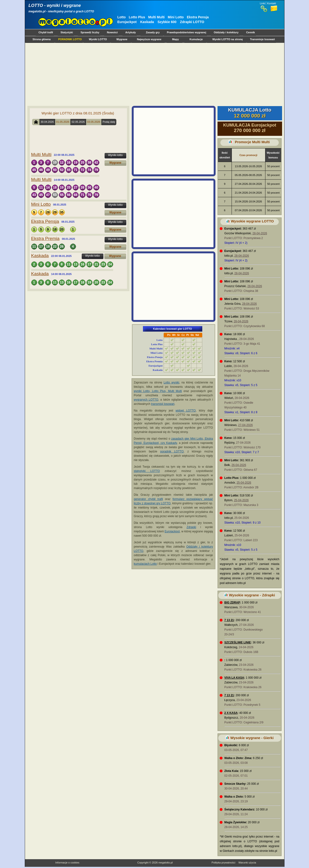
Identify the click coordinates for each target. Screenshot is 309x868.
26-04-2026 (239, 465)
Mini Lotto (176, 17)
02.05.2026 (78, 122)
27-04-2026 (246, 425)
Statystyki (67, 32)
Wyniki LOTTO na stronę (228, 39)
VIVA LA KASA (234, 678)
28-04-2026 (260, 233)
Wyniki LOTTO (98, 39)
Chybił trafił (46, 32)
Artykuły (131, 32)
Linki (263, 3)
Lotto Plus (137, 17)
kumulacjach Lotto (145, 564)
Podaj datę (109, 122)
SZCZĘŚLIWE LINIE (238, 642)
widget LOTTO (186, 411)
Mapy (175, 39)
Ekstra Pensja (198, 17)
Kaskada (147, 22)
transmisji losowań (163, 404)
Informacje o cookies (67, 863)
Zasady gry (153, 32)
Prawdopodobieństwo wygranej (186, 32)
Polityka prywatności (223, 863)
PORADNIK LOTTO (70, 39)
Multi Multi (156, 17)
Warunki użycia (247, 863)
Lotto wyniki (172, 383)
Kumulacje (196, 39)
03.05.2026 (94, 122)
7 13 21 (229, 620)
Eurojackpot (127, 22)
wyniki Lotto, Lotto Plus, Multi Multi (158, 391)
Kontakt (271, 3)
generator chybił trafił (148, 499)
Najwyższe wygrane (149, 39)
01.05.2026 (63, 122)
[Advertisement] (154, 74)
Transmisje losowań (262, 39)
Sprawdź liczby (90, 32)
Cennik (251, 32)
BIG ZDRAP (232, 603)
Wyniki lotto (115, 155)
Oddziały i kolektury (226, 32)
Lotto (122, 17)
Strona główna (42, 39)
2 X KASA (231, 713)
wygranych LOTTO (146, 400)
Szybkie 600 (167, 22)
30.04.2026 (47, 122)
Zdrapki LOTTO (192, 22)
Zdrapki (191, 527)
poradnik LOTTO (172, 451)
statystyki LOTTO (147, 471)
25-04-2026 (244, 483)
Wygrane (122, 39)
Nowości (112, 32)
